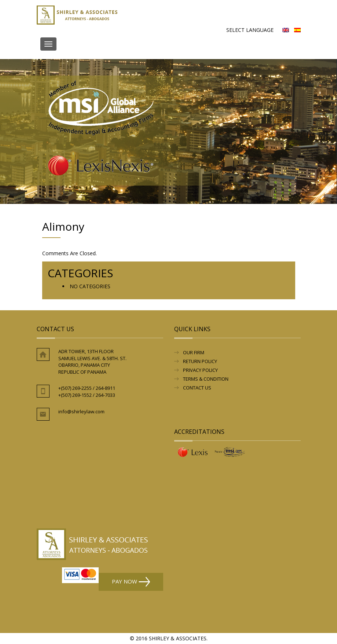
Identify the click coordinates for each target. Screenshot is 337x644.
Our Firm (194, 352)
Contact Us (197, 388)
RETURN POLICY (200, 361)
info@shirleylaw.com (81, 411)
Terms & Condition (206, 379)
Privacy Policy (200, 370)
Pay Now (131, 582)
